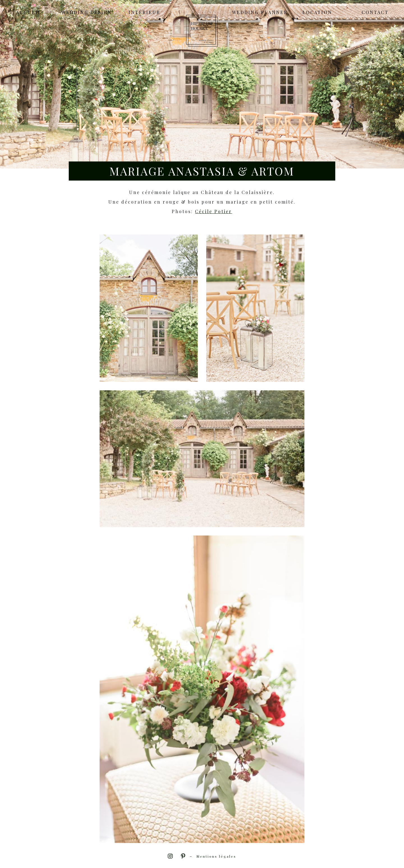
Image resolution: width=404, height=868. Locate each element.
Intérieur (144, 12)
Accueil (29, 12)
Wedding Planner (260, 12)
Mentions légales (216, 856)
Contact (375, 12)
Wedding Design (87, 12)
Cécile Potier (214, 211)
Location (317, 12)
